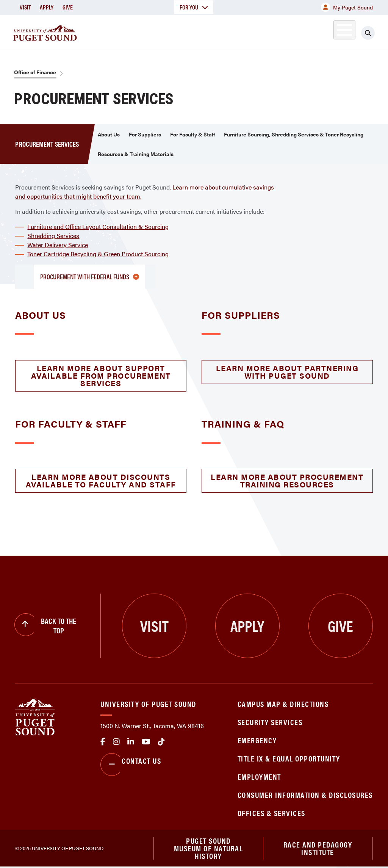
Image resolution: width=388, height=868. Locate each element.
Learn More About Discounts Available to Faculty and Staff (101, 480)
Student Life (249, 32)
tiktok (161, 742)
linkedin (131, 742)
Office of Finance (35, 72)
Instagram (116, 742)
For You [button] (194, 7)
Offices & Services (271, 813)
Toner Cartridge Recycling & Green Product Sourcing (98, 254)
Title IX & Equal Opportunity (289, 758)
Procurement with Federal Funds (90, 277)
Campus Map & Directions (283, 704)
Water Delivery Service (58, 245)
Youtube (146, 742)
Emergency (257, 740)
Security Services (270, 722)
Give (68, 7)
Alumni (336, 32)
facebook (103, 742)
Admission (196, 32)
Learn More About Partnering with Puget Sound (287, 372)
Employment (259, 776)
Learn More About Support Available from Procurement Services (101, 375)
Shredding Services (53, 236)
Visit (25, 7)
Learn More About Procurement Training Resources (287, 480)
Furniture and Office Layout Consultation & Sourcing (98, 226)
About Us (109, 134)
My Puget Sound (347, 7)
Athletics (301, 32)
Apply (47, 7)
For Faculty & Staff (192, 134)
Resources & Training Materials (136, 154)
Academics (145, 32)
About (100, 32)
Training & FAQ (243, 424)
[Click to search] (375, 33)
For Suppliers (145, 134)
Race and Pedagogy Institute (318, 848)
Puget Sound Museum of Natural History (209, 849)
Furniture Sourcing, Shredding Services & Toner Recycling (294, 134)
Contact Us (131, 765)
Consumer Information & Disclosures (305, 795)
